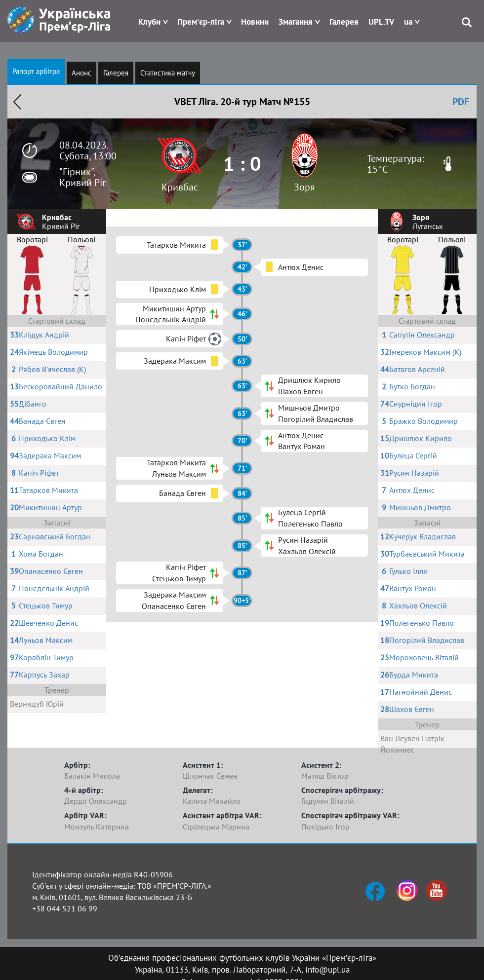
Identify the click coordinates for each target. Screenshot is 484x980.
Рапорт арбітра (36, 71)
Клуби (149, 22)
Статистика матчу (168, 73)
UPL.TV (381, 22)
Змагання (296, 22)
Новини (255, 22)
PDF (461, 102)
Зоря (304, 187)
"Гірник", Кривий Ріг (82, 177)
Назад (17, 102)
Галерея (344, 22)
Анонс (81, 73)
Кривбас (180, 187)
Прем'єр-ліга (201, 22)
